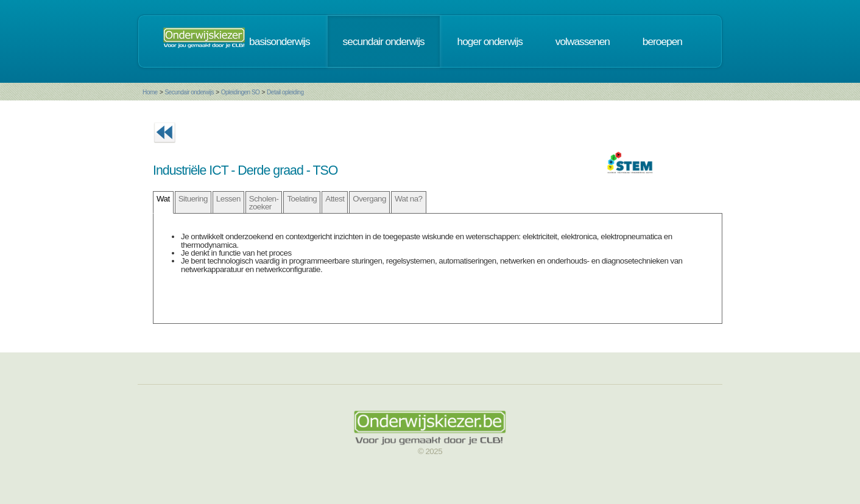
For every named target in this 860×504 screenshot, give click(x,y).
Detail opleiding (285, 92)
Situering (193, 199)
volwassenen (583, 41)
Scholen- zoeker (264, 203)
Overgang (369, 199)
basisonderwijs (280, 41)
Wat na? (409, 199)
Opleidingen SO (241, 92)
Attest (335, 199)
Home (150, 92)
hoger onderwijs (490, 41)
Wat (163, 199)
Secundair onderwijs (189, 92)
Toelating (302, 199)
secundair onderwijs (384, 41)
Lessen (228, 199)
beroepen (662, 41)
